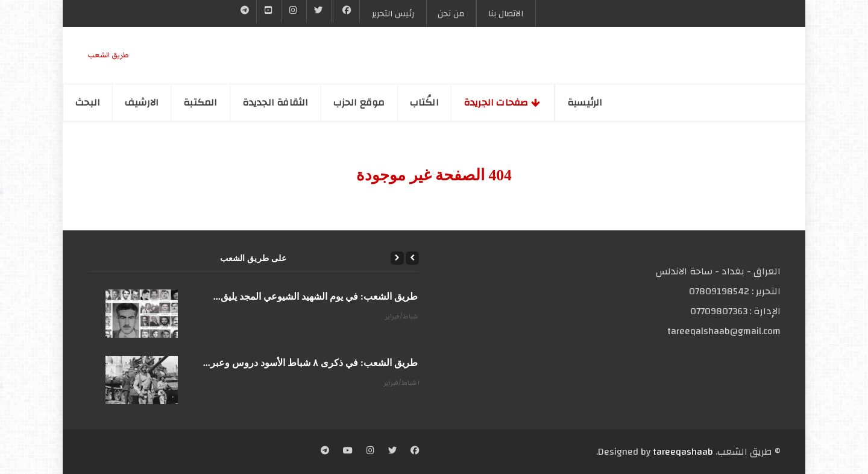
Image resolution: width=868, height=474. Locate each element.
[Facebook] (346, 11)
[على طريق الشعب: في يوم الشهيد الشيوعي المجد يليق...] (142, 314)
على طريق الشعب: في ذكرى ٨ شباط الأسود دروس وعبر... (320, 363)
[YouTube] (269, 11)
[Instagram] (370, 452)
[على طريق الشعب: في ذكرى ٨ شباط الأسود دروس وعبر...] (142, 380)
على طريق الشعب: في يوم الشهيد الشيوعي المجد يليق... (325, 296)
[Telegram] (245, 11)
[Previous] (412, 258)
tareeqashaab (683, 452)
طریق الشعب (108, 55)
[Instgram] (294, 11)
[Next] (397, 258)
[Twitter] (319, 11)
